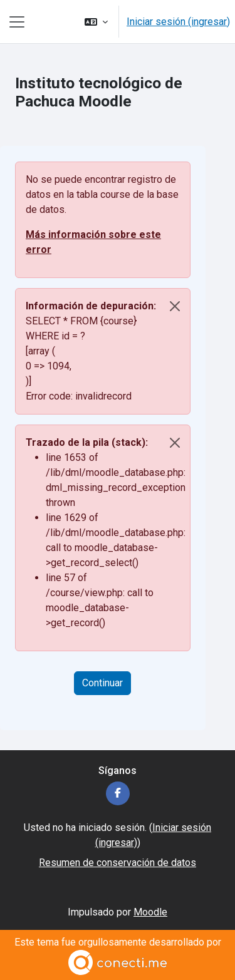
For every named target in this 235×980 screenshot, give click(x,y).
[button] (96, 22)
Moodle (150, 912)
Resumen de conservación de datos (118, 863)
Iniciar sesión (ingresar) (178, 22)
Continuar (102, 683)
